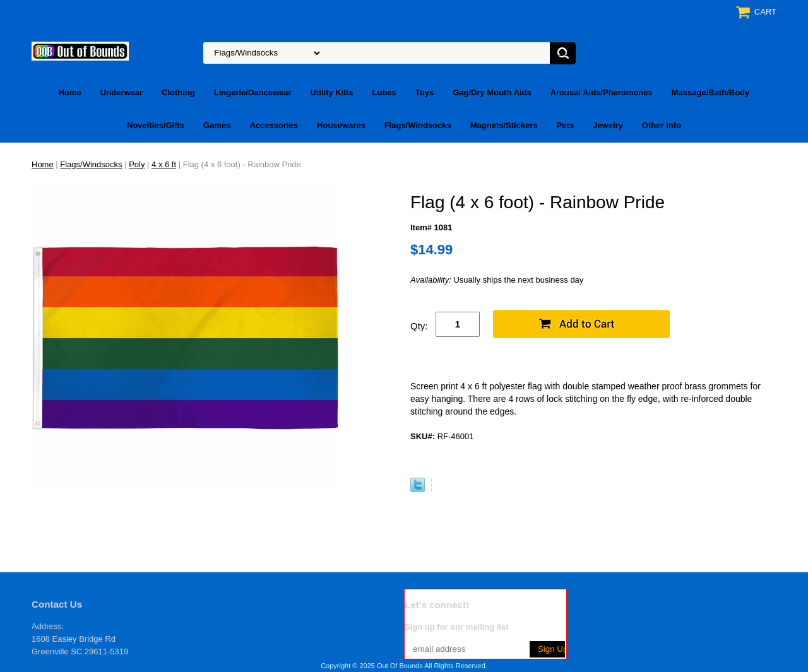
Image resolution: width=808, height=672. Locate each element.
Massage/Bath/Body (711, 92)
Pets (565, 125)
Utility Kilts (332, 92)
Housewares (341, 125)
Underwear (122, 92)
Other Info (662, 125)
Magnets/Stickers (504, 125)
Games (217, 125)
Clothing (178, 92)
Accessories (274, 125)
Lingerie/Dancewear (253, 92)
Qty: (419, 326)
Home (70, 92)
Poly (137, 164)
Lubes (384, 92)
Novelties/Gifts (156, 125)
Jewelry (608, 125)
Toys (425, 92)
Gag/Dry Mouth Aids (492, 92)
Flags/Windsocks (418, 125)
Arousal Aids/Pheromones (602, 92)
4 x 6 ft (164, 164)
